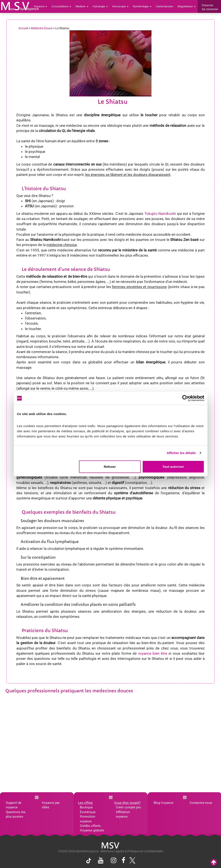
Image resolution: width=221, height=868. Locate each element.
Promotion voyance (87, 819)
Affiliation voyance (123, 814)
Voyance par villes (51, 805)
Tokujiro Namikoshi (160, 214)
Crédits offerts (90, 826)
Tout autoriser (173, 466)
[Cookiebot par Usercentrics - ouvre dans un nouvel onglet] (185, 398)
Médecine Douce (42, 28)
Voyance (41, 6)
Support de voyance (14, 805)
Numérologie (142, 6)
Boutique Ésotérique (88, 810)
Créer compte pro (128, 807)
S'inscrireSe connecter (210, 7)
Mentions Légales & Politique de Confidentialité (132, 851)
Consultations (61, 6)
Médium (82, 6)
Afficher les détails (181, 453)
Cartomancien (165, 6)
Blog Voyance (164, 803)
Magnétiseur (187, 6)
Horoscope (120, 6)
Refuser (110, 466)
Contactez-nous (201, 803)
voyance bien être (153, 653)
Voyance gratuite (92, 830)
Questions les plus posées (16, 814)
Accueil (23, 28)
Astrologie (100, 6)
